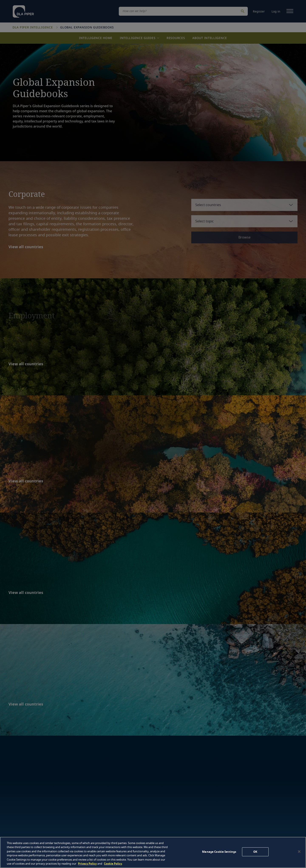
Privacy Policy (87, 864)
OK (255, 852)
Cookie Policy (113, 864)
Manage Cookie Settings (219, 852)
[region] (153, 852)
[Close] (299, 852)
